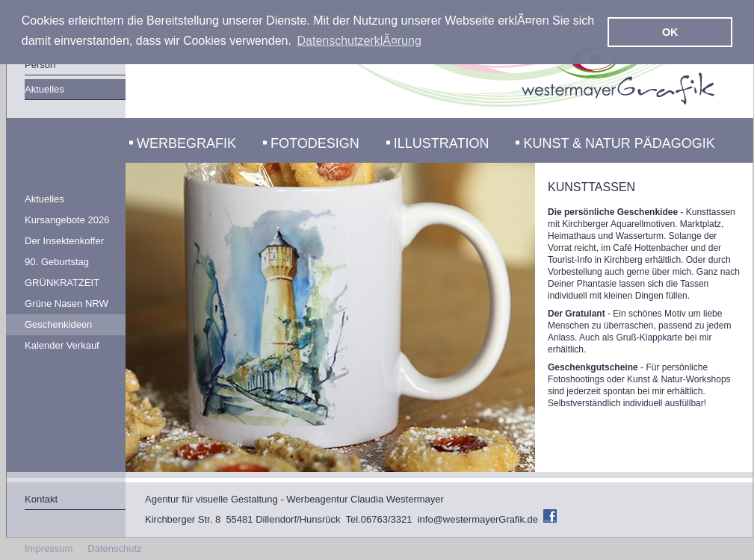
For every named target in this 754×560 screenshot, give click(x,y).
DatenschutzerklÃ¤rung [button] (359, 41)
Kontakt (41, 499)
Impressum (49, 548)
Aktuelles (44, 89)
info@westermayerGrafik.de (478, 519)
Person (40, 65)
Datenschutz (114, 548)
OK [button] (670, 32)
